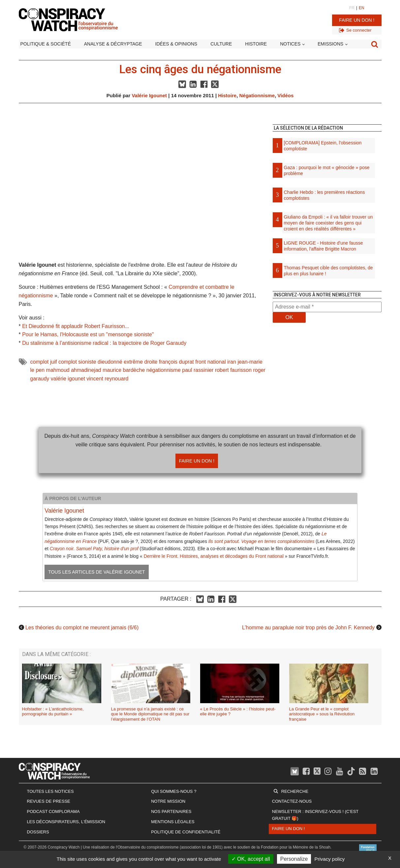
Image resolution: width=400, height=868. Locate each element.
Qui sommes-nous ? (174, 791)
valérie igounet (68, 379)
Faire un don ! (357, 20)
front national (211, 362)
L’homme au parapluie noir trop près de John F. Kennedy (308, 628)
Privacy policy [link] (330, 859)
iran (232, 362)
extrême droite (140, 362)
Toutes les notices (50, 791)
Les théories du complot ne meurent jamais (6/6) (82, 628)
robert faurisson (233, 370)
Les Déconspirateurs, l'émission (66, 822)
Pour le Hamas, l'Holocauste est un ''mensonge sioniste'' (88, 334)
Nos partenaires (171, 811)
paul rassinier (198, 370)
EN (362, 8)
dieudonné (110, 362)
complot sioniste (77, 362)
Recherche (295, 791)
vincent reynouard (107, 379)
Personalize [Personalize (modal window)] (294, 859)
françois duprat (176, 362)
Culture (221, 44)
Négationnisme (257, 95)
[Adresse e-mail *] (327, 307)
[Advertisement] (327, 397)
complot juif (44, 362)
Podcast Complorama (53, 811)
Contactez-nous (292, 801)
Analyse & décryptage (113, 44)
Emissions (330, 44)
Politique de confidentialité (186, 832)
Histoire (256, 44)
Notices (290, 44)
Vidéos (285, 95)
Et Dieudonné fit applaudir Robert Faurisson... (76, 326)
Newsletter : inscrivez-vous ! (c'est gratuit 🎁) (315, 815)
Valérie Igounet (149, 95)
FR (352, 8)
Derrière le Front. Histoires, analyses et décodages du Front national (214, 556)
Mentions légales (173, 822)
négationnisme (164, 370)
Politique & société (46, 44)
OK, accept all (251, 859)
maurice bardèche (124, 370)
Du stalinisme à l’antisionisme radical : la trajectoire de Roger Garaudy (104, 343)
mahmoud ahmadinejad (74, 370)
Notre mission (168, 801)
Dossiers (38, 832)
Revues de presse (49, 801)
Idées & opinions (176, 44)
